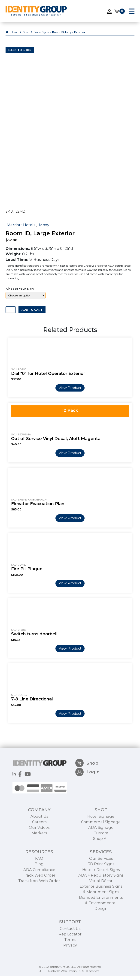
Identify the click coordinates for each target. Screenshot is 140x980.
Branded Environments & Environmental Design (101, 929)
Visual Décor (101, 907)
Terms (70, 966)
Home (15, 36)
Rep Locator (70, 960)
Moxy (44, 229)
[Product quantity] (11, 314)
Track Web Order (39, 902)
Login (87, 800)
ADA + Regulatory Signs (101, 902)
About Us (39, 843)
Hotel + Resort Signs (101, 896)
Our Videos (39, 854)
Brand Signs (41, 36)
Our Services (101, 885)
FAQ (39, 885)
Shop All (101, 865)
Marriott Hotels (21, 229)
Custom (101, 859)
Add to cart (32, 314)
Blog (39, 890)
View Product (70, 392)
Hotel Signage (101, 843)
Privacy (70, 971)
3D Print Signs (101, 890)
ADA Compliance (39, 896)
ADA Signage (101, 854)
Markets (39, 859)
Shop (26, 36)
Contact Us (70, 955)
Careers (39, 848)
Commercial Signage (101, 848)
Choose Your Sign (20, 293)
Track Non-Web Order (39, 907)
